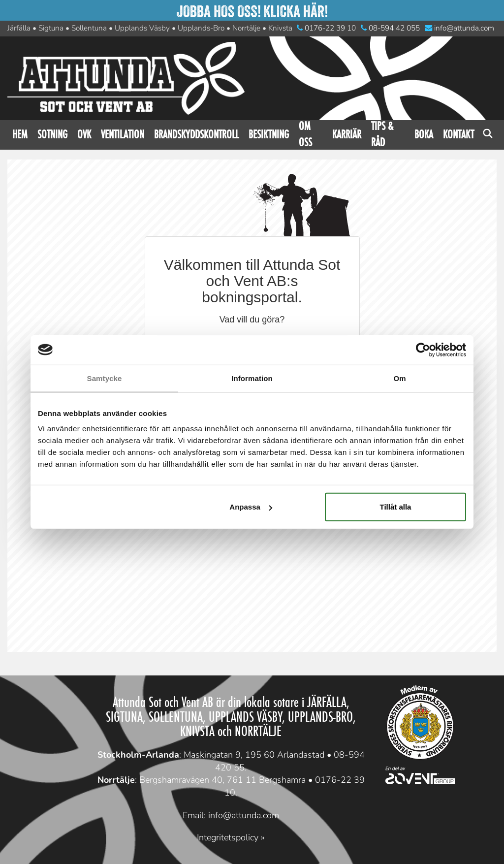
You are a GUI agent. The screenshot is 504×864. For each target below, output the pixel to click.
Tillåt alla (395, 507)
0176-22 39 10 (326, 28)
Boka (424, 135)
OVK (84, 135)
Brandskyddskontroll (196, 135)
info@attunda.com (459, 28)
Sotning (52, 135)
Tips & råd (382, 135)
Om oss (305, 135)
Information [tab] (252, 378)
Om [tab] (399, 378)
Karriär (347, 135)
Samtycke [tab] (105, 378)
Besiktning (269, 135)
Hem (20, 135)
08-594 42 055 (390, 28)
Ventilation (123, 135)
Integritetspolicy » (231, 837)
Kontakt (458, 135)
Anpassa (251, 507)
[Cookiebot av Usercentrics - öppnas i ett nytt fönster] (423, 350)
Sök (488, 135)
